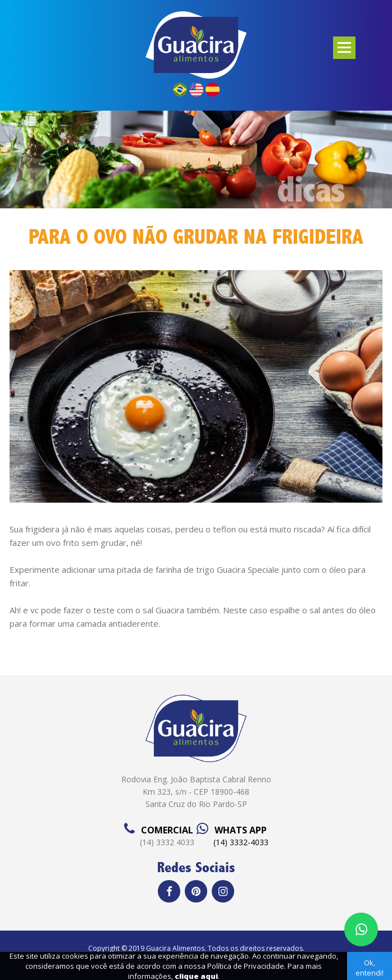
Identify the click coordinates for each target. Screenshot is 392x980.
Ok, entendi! (370, 968)
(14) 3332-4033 (241, 842)
